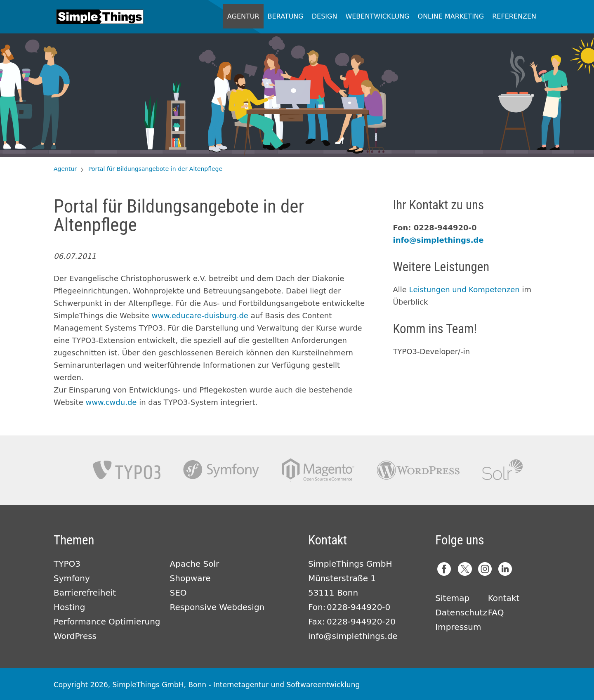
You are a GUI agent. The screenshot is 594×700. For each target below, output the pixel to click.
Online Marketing (451, 16)
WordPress (75, 636)
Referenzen (514, 16)
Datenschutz (461, 612)
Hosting (69, 607)
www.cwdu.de (111, 402)
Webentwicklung (377, 16)
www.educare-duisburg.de (200, 316)
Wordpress (418, 470)
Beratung (286, 16)
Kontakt (504, 598)
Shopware (190, 578)
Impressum (458, 627)
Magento (318, 470)
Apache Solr (502, 470)
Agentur (243, 16)
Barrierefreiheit (85, 593)
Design (325, 16)
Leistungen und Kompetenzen (464, 290)
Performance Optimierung (107, 622)
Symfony (221, 470)
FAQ (496, 612)
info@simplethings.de (438, 240)
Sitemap (452, 598)
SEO (178, 593)
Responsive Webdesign (217, 607)
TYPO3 (127, 470)
